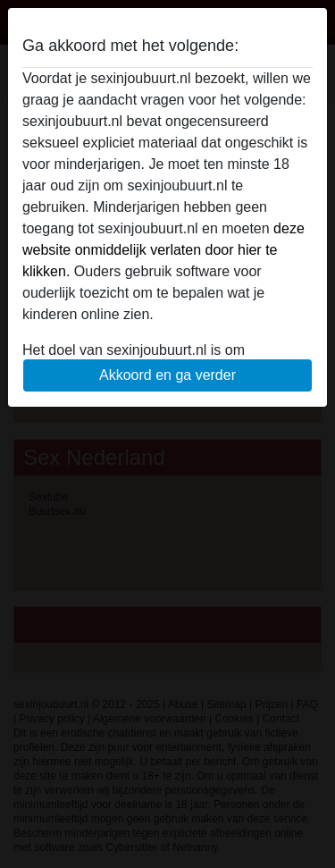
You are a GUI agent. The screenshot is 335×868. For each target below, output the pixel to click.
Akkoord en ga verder (167, 375)
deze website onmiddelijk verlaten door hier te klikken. (163, 250)
